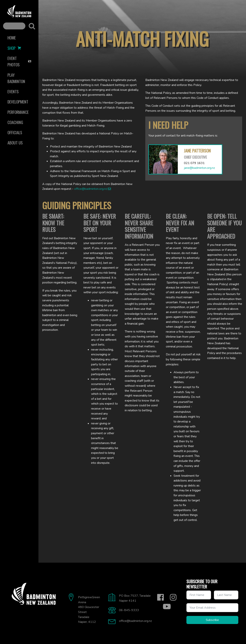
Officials (15, 132)
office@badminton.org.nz (91, 189)
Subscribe (212, 620)
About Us (15, 143)
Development (18, 102)
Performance (18, 112)
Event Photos (20, 61)
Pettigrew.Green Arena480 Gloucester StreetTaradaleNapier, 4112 (89, 610)
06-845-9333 (129, 610)
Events (13, 91)
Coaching (15, 122)
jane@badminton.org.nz (199, 168)
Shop (14, 48)
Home (12, 38)
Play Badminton (16, 78)
